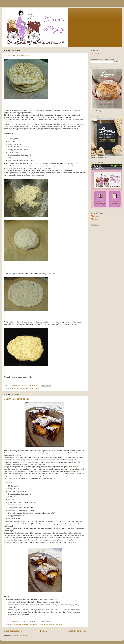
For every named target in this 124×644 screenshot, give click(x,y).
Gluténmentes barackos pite (16, 399)
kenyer (32, 388)
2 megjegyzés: (33, 385)
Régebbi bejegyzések (76, 631)
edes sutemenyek (16, 624)
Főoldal (44, 631)
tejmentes (59, 624)
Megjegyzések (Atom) (20, 636)
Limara (95, 216)
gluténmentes (24, 388)
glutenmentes (14, 388)
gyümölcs (52, 624)
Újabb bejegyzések (13, 631)
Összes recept (96, 54)
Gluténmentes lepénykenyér (16, 55)
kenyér (37, 388)
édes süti (25, 624)
